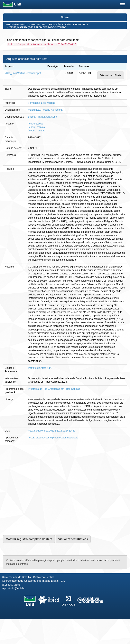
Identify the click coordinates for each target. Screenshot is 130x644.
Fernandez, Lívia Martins (41, 103)
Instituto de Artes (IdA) (40, 368)
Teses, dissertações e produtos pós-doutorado (38, 27)
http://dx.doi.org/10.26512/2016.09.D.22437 (52, 431)
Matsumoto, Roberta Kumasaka (45, 110)
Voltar (65, 17)
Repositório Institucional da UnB (26, 25)
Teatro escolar (36, 124)
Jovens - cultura (37, 131)
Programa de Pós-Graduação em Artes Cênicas (54, 389)
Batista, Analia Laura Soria (42, 117)
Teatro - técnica (36, 127)
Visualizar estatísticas (73, 539)
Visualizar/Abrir (111, 75)
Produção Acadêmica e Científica (68, 25)
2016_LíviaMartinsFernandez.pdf (23, 73)
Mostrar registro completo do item (29, 539)
